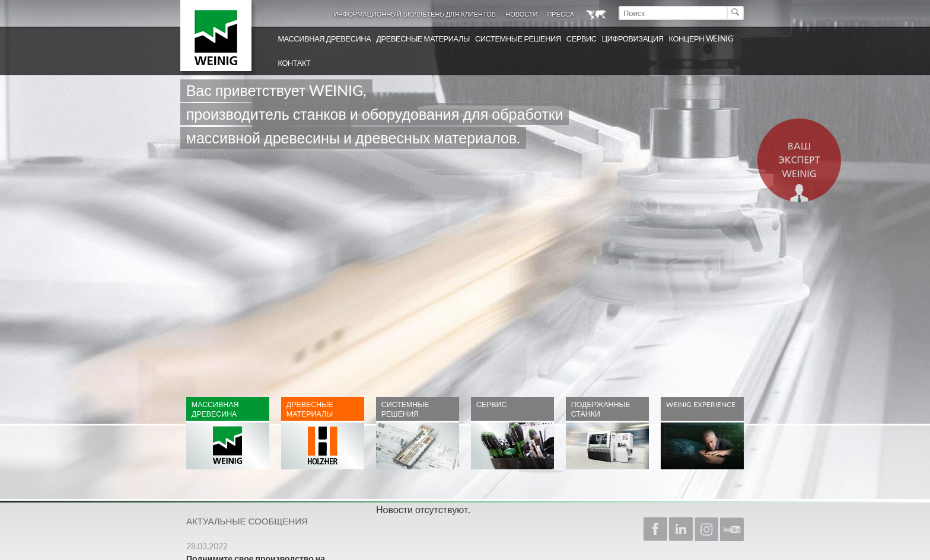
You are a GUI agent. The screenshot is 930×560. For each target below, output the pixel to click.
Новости (521, 14)
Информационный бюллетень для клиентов (415, 14)
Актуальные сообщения (247, 521)
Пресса (560, 14)
